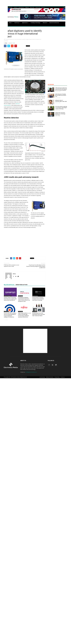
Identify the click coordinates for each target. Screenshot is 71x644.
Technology (20, 296)
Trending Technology (36, 23)
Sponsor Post (38, 7)
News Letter (32, 7)
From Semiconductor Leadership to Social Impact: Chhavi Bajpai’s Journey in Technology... (61, 108)
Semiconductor (35, 296)
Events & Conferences (54, 23)
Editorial (45, 23)
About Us (16, 7)
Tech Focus (17, 23)
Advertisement (21, 7)
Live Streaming (42, 377)
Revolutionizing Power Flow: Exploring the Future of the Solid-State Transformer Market (39, 314)
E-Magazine (27, 7)
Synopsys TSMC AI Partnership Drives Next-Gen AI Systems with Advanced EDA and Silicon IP (10, 299)
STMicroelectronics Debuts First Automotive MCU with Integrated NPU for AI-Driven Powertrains (61, 89)
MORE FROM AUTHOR (22, 285)
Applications (25, 23)
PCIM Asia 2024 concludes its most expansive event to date (11, 266)
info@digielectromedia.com (31, 372)
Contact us (43, 7)
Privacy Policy (57, 377)
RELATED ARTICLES (9, 285)
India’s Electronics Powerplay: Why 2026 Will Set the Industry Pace (61, 95)
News (11, 23)
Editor (6, 43)
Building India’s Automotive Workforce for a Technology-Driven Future (60, 114)
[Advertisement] (25, 242)
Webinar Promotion (50, 377)
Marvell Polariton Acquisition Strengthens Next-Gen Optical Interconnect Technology (38, 299)
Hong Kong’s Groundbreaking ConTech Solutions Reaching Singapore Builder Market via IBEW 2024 (36, 266)
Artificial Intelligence (8, 296)
